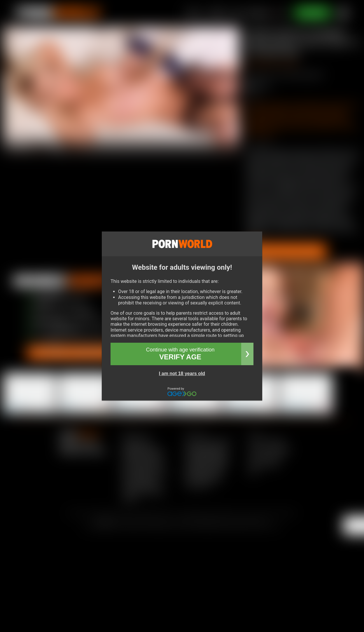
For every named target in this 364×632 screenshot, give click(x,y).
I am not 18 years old (182, 374)
